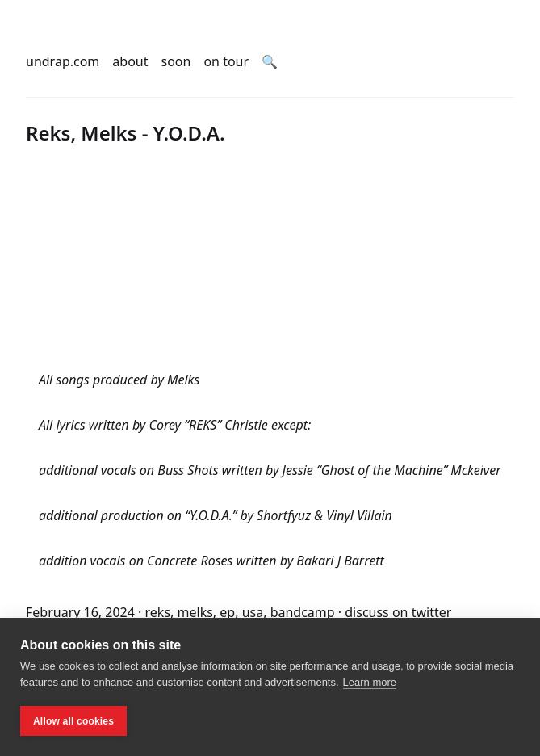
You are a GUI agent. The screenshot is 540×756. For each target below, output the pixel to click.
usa (253, 612)
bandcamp (303, 612)
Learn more (370, 682)
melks (195, 612)
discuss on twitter (398, 612)
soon (176, 61)
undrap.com (63, 61)
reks (158, 612)
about (130, 61)
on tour (226, 61)
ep (227, 612)
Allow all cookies (73, 721)
